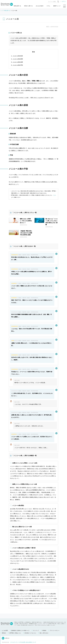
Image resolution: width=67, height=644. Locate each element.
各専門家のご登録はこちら (15, 616)
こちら (54, 195)
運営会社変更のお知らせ (16, 633)
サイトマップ (36, 613)
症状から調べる (28, 6)
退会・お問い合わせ (44, 616)
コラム (48, 6)
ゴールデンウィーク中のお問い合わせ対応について (23, 625)
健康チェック (57, 6)
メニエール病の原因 (18, 59)
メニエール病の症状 (18, 56)
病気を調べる (17, 6)
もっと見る (32, 637)
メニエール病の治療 (18, 62)
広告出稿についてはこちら (30, 616)
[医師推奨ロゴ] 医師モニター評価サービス (20, 613)
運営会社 (4, 616)
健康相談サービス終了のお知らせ (19, 629)
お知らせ (6, 621)
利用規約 (44, 613)
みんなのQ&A (40, 6)
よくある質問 (5, 613)
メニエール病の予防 (18, 65)
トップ (2, 11)
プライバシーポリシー (55, 613)
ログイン (64, 1)
